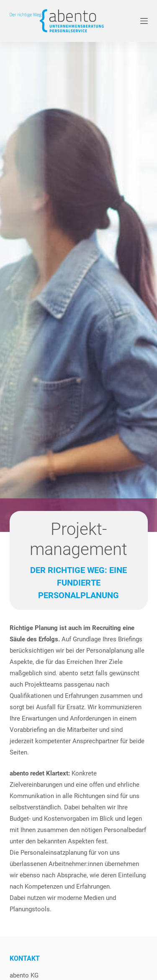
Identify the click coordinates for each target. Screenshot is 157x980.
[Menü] (144, 21)
